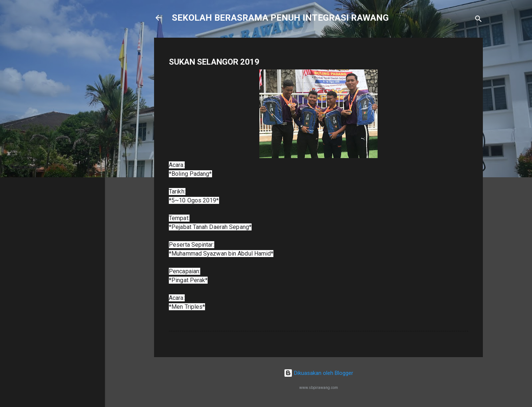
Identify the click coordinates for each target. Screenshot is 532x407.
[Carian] (478, 20)
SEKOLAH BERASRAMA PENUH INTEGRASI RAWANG (280, 18)
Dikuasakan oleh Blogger (318, 373)
